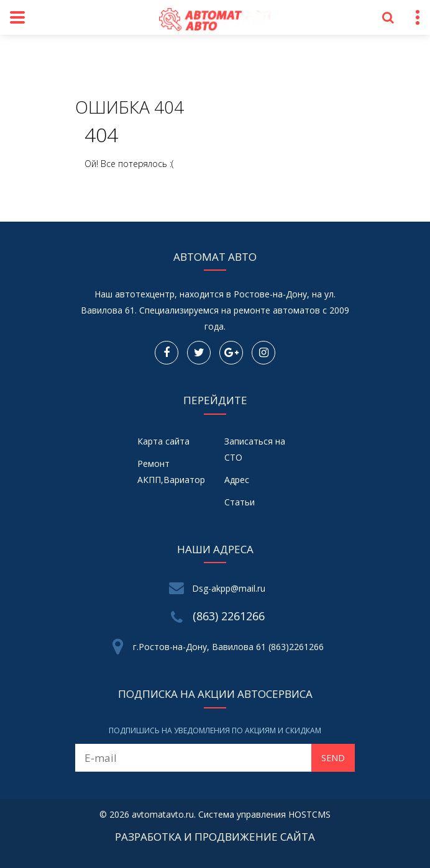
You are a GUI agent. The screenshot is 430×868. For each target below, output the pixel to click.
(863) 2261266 (229, 616)
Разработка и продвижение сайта (215, 837)
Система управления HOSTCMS (264, 814)
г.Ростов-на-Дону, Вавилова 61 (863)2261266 (228, 647)
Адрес (237, 480)
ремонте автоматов (277, 310)
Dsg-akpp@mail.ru (229, 588)
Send (333, 758)
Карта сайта (163, 441)
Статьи (240, 502)
